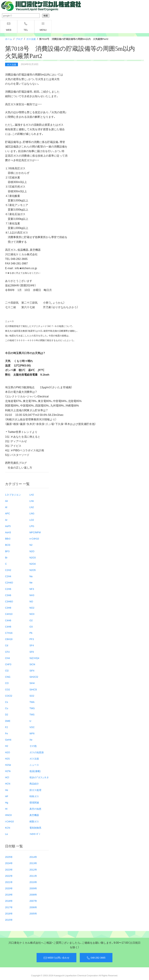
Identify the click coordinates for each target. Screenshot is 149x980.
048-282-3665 (96, 958)
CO (7, 683)
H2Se (8, 765)
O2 (31, 620)
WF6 (32, 733)
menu (43, 27)
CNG (8, 677)
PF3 (32, 639)
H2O (8, 752)
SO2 (32, 696)
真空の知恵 (35, 809)
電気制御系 (35, 828)
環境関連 (34, 802)
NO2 (32, 608)
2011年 (33, 876)
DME (8, 721)
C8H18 (9, 639)
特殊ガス (34, 796)
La (6, 834)
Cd (7, 645)
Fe (6, 733)
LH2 (32, 495)
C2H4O (9, 582)
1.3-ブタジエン (13, 495)
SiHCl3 (33, 689)
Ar (6, 520)
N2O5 (33, 570)
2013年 (33, 863)
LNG (32, 513)
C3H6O (9, 601)
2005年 (33, 913)
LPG (32, 526)
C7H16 (9, 633)
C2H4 (8, 576)
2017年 (9, 907)
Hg (7, 802)
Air (7, 501)
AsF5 (8, 526)
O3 (31, 627)
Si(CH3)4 (34, 658)
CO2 (8, 689)
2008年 (33, 895)
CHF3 (8, 664)
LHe (32, 501)
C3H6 (8, 595)
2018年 (9, 901)
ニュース (34, 765)
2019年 (9, 895)
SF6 (32, 652)
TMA (32, 702)
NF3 (32, 589)
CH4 (7, 658)
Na (31, 576)
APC (8, 513)
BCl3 (8, 545)
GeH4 (8, 740)
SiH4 (32, 683)
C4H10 (9, 614)
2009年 (33, 888)
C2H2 (8, 570)
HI (6, 809)
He (7, 790)
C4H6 (8, 620)
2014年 (33, 857)
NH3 (32, 595)
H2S (7, 758)
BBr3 (8, 538)
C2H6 (8, 589)
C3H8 (8, 608)
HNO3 (8, 815)
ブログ (19, 39)
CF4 (7, 652)
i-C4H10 (9, 821)
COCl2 (9, 696)
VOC (32, 727)
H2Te (8, 771)
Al (6, 507)
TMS (32, 714)
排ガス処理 (35, 790)
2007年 (33, 901)
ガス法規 (31, 39)
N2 (31, 545)
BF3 (7, 551)
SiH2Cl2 (34, 677)
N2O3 (33, 557)
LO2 (32, 520)
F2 (6, 727)
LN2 (32, 507)
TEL (26, 27)
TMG (32, 708)
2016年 (9, 913)
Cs (7, 702)
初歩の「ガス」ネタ (39, 777)
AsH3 (8, 532)
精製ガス (34, 821)
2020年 (9, 888)
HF (7, 796)
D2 (7, 714)
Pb (31, 633)
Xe (31, 740)
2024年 (9, 863)
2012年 (33, 869)
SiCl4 (32, 664)
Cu (7, 708)
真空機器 (34, 815)
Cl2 (7, 670)
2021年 (9, 882)
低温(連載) (35, 771)
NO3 (32, 614)
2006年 (33, 907)
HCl (7, 777)
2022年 (9, 876)
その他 (33, 746)
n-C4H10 (34, 538)
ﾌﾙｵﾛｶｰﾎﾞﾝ (35, 834)
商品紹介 (34, 783)
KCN (8, 828)
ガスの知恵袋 (37, 752)
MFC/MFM (35, 532)
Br (6, 557)
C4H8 (8, 627)
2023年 (9, 869)
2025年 (9, 857)
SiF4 (32, 670)
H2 (7, 746)
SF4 (32, 645)
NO (31, 601)
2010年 (33, 882)
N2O (32, 551)
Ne (31, 582)
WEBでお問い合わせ (56, 958)
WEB (9, 27)
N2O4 (33, 564)
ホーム (9, 39)
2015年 (9, 920)
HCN (8, 783)
